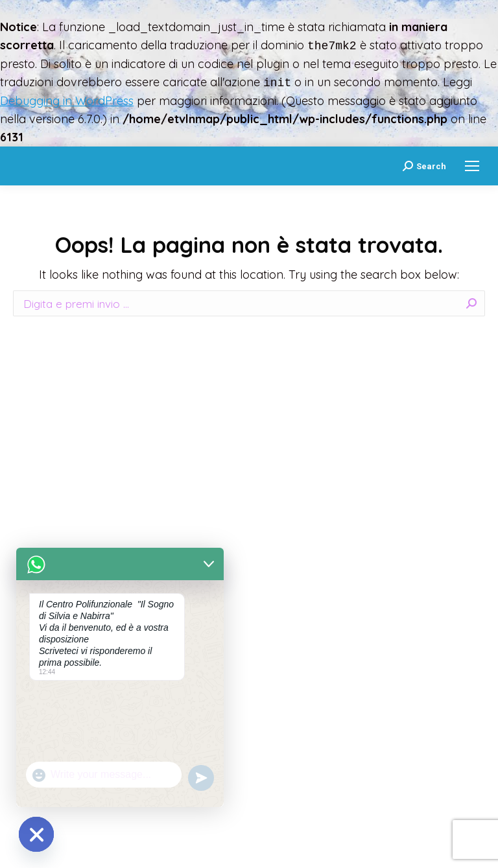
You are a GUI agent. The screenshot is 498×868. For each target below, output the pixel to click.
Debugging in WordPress (67, 101)
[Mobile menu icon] (472, 166)
